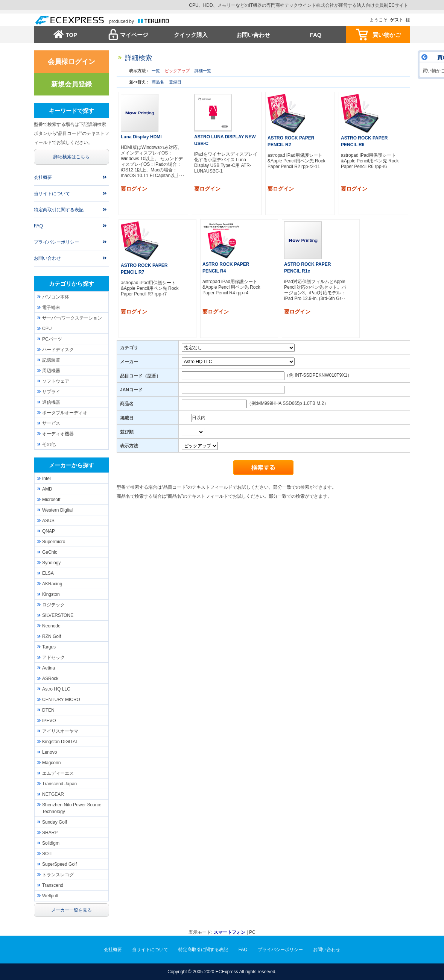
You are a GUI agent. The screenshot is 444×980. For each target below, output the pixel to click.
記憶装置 (51, 360)
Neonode (51, 626)
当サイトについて (52, 194)
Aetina (49, 668)
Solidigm (51, 843)
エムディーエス (58, 773)
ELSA (48, 573)
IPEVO (49, 721)
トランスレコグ (58, 875)
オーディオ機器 (58, 434)
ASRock (50, 679)
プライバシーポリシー (56, 242)
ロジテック (53, 605)
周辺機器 (51, 371)
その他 (49, 444)
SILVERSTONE (58, 615)
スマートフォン (230, 932)
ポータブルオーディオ (65, 413)
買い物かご (387, 35)
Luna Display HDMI (141, 137)
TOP (72, 35)
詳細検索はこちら (71, 157)
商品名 (158, 82)
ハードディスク (58, 350)
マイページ (134, 35)
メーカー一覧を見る (71, 910)
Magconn (51, 763)
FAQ (316, 35)
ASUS (48, 521)
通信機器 (51, 402)
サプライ (51, 392)
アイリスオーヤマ (60, 731)
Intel (46, 479)
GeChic (50, 552)
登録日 (175, 82)
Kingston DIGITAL (60, 742)
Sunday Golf (55, 822)
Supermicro (54, 542)
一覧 (156, 71)
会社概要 (43, 177)
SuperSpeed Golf (59, 864)
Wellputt (50, 896)
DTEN (48, 710)
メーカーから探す (71, 465)
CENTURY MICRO (61, 700)
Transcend (53, 885)
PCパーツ (52, 339)
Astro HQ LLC (56, 689)
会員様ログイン (71, 62)
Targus (49, 647)
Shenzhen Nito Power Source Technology (72, 808)
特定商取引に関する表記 (59, 210)
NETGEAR (53, 794)
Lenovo (49, 752)
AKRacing (52, 584)
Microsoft (51, 500)
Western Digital (57, 510)
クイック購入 (191, 35)
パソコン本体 (56, 297)
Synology (51, 563)
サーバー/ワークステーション (72, 318)
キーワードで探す (71, 111)
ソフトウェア (56, 381)
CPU (47, 329)
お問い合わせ (253, 35)
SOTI (47, 854)
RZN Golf (52, 636)
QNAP (49, 531)
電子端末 (51, 307)
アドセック (53, 657)
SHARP (50, 833)
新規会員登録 (71, 84)
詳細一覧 (203, 71)
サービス (51, 423)
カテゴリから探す (71, 284)
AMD (47, 489)
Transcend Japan (59, 784)
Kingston (51, 594)
